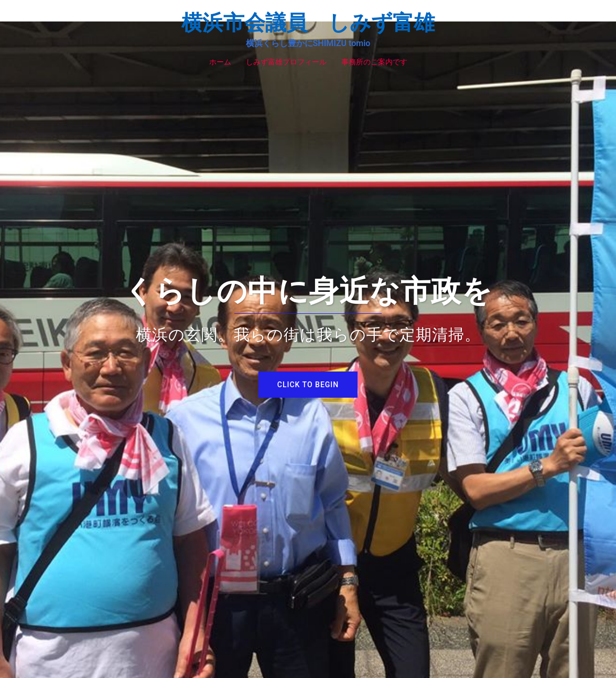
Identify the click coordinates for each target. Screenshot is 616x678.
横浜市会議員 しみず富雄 (308, 23)
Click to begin (308, 385)
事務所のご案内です (374, 62)
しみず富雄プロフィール (286, 62)
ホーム (220, 62)
